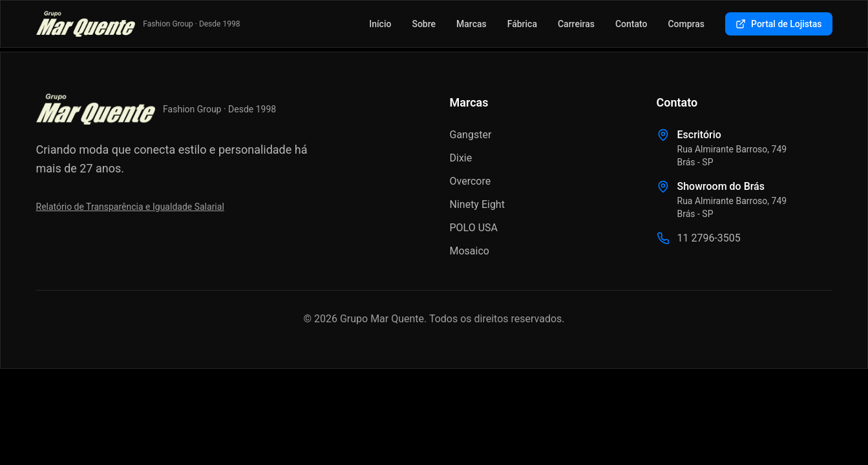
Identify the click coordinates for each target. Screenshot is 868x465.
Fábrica (522, 24)
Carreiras (576, 24)
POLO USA (474, 228)
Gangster (471, 135)
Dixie (461, 158)
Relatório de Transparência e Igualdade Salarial (130, 207)
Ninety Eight (477, 204)
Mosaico (470, 251)
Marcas (471, 24)
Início (380, 24)
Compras (686, 24)
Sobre (424, 24)
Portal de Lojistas (778, 24)
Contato (631, 24)
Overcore (471, 181)
